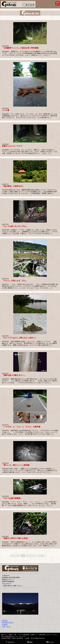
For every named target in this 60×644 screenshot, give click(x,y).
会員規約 (5, 625)
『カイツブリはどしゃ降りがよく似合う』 (19, 338)
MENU (57, 4)
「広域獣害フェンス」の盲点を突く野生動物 (20, 48)
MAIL (30, 642)
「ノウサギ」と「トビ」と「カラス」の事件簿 (21, 427)
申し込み (50, 642)
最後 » (43, 556)
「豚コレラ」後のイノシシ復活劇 (16, 465)
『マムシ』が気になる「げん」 (15, 281)
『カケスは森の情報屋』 (12, 498)
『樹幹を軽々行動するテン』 (14, 375)
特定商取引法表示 (8, 623)
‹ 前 (17, 556)
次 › (37, 556)
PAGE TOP (10, 642)
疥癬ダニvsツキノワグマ (12, 146)
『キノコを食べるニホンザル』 (15, 226)
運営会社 (5, 621)
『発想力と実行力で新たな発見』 (16, 538)
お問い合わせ (6, 627)
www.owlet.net (7, 584)
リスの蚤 (6, 110)
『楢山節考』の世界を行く (13, 186)
